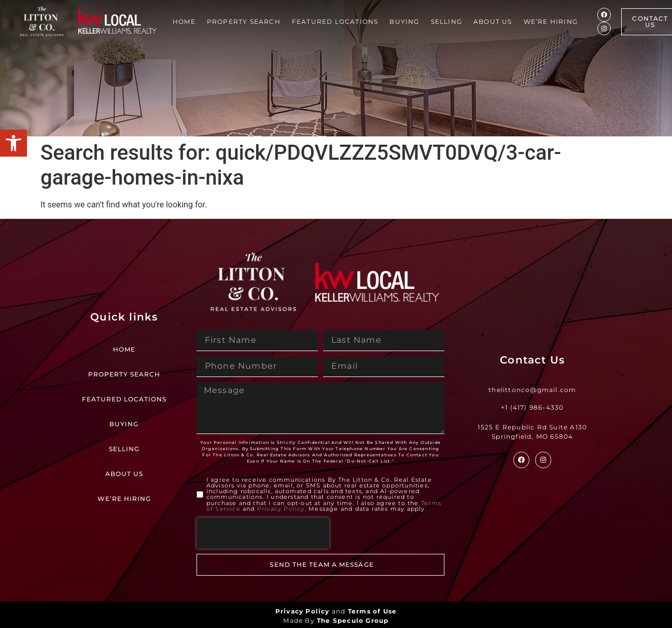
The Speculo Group (353, 620)
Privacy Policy (281, 509)
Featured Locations (335, 22)
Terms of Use (372, 611)
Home (184, 22)
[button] (13, 143)
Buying (404, 22)
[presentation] (263, 533)
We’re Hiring (551, 22)
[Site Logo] (42, 22)
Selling (446, 22)
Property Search (244, 22)
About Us (493, 22)
